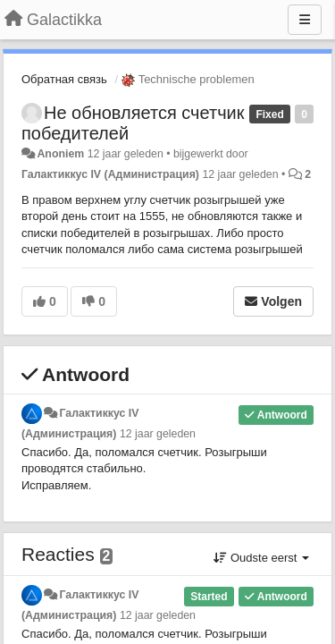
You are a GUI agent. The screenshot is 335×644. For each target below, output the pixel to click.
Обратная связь (64, 79)
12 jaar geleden (158, 434)
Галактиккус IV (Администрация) (110, 174)
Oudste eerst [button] (261, 558)
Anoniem (60, 154)
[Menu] (305, 20)
